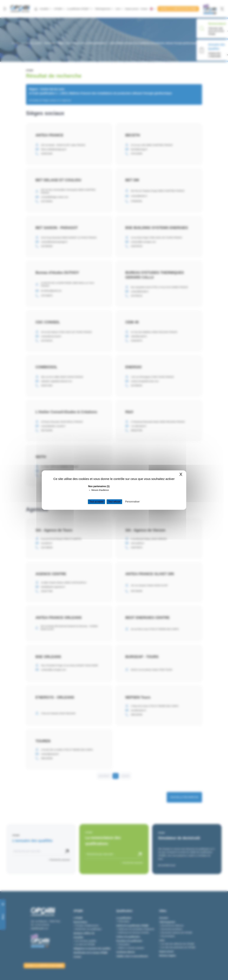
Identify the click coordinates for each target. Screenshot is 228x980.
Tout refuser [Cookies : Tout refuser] (114, 502)
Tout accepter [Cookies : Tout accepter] (96, 502)
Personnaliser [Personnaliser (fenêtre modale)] (132, 502)
